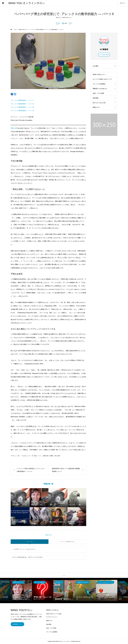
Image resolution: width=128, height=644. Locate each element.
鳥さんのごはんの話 (99, 103)
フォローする (105, 55)
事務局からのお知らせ (100, 89)
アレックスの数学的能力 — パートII (22, 104)
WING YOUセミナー (67, 18)
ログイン (123, 3)
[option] (21, 591)
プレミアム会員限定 (99, 84)
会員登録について (17, 624)
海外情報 (96, 98)
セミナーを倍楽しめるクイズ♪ (102, 79)
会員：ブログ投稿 (98, 93)
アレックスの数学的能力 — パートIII (22, 107)
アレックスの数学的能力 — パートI (22, 100)
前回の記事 (14, 128)
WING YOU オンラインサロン (27, 3)
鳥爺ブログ (96, 107)
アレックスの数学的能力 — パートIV (22, 111)
